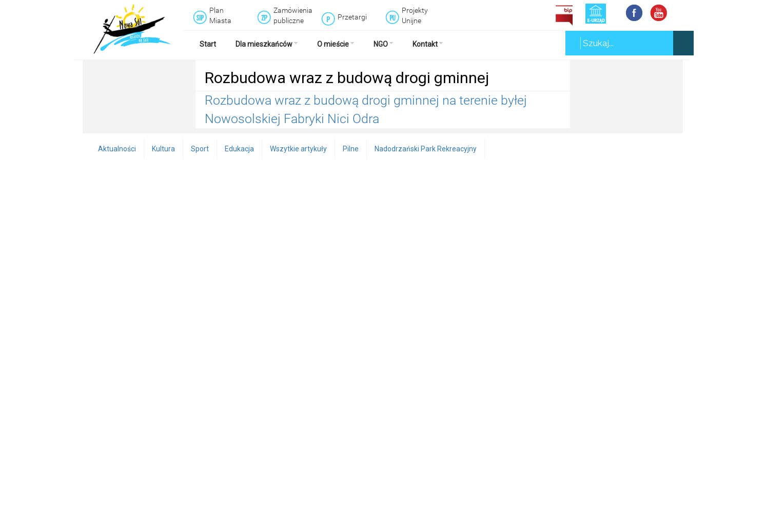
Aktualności (117, 149)
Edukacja (239, 149)
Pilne (351, 149)
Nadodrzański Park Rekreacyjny (426, 149)
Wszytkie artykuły (298, 149)
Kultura (163, 149)
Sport (200, 149)
